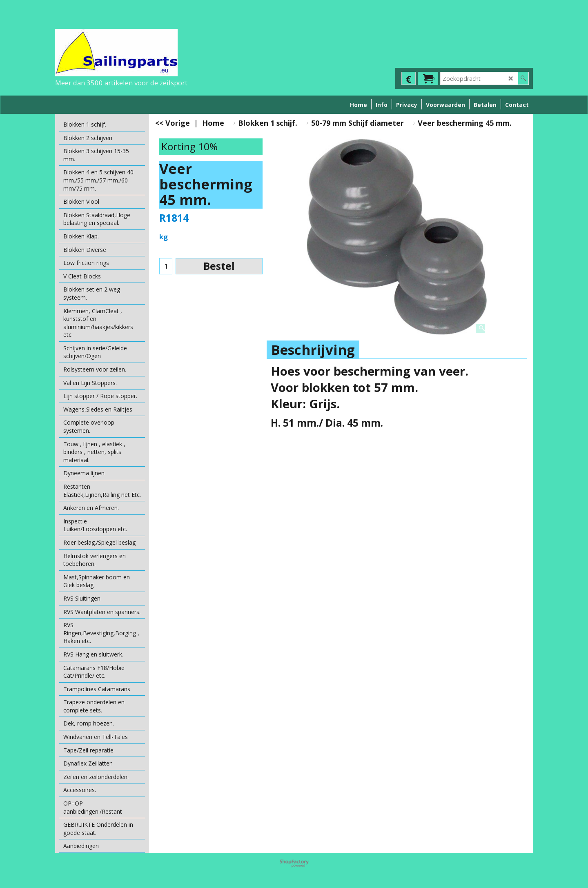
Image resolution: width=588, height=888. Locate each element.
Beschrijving (313, 350)
